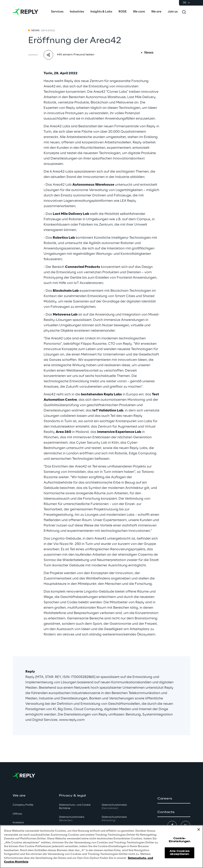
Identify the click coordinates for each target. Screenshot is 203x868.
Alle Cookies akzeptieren (179, 853)
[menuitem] (57, 12)
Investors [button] (18, 823)
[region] (101, 847)
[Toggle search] (184, 12)
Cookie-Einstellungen (180, 840)
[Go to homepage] (25, 12)
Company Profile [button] (23, 805)
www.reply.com (72, 720)
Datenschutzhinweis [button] (72, 819)
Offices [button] (17, 814)
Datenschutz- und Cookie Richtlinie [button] (75, 807)
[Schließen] (199, 829)
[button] (174, 799)
